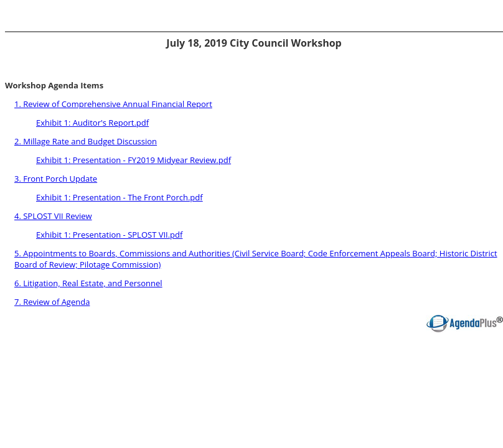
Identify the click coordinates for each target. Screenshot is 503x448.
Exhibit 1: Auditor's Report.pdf (92, 123)
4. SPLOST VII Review (53, 216)
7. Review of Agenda (52, 302)
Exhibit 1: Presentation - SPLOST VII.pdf (109, 235)
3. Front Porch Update (56, 179)
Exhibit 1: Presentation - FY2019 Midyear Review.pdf (134, 160)
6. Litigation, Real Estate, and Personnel (88, 283)
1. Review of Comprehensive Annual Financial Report (113, 104)
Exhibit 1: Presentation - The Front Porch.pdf (120, 197)
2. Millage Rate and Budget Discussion (86, 141)
